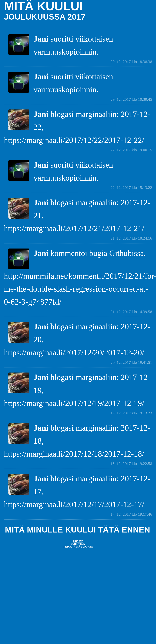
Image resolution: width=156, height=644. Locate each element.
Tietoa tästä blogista (78, 547)
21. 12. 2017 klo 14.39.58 (131, 312)
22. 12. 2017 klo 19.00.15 (131, 150)
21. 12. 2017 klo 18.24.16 (131, 238)
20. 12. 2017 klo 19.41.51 (131, 362)
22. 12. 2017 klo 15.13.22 (131, 188)
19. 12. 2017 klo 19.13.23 (131, 413)
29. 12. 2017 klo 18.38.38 (131, 62)
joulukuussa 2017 (45, 17)
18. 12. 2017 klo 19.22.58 (131, 464)
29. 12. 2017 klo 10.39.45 (131, 99)
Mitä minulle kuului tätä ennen (77, 530)
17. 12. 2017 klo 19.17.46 (131, 514)
